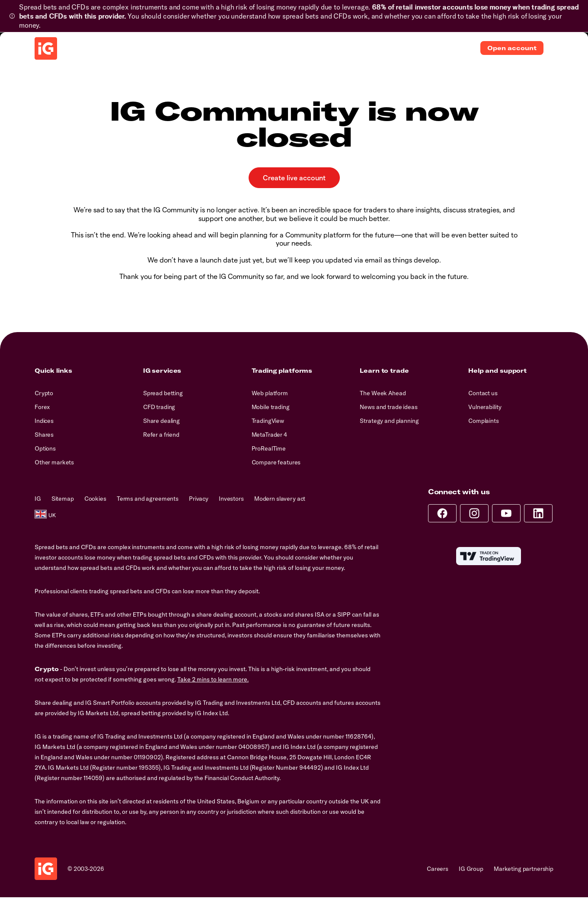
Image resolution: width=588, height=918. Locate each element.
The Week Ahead (383, 393)
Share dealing (161, 421)
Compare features (276, 462)
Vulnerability (485, 407)
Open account (512, 48)
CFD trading (159, 407)
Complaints (484, 421)
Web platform (270, 393)
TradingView (268, 421)
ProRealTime (269, 448)
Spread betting (163, 393)
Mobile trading (271, 407)
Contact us (483, 393)
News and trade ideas (388, 407)
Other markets (54, 462)
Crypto (44, 393)
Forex (42, 407)
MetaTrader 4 (269, 435)
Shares (44, 435)
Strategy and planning (389, 421)
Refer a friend (161, 435)
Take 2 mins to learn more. (213, 679)
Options (45, 448)
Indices (44, 421)
